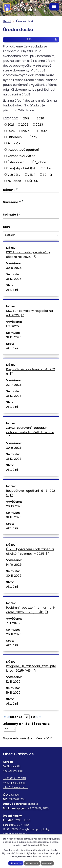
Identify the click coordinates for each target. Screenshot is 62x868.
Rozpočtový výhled (21, 156)
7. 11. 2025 (13, 623)
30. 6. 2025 (14, 268)
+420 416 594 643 (14, 783)
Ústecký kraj (16, 162)
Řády (33, 137)
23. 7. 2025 (14, 385)
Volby (47, 168)
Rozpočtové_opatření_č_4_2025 (31, 371)
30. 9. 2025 (14, 448)
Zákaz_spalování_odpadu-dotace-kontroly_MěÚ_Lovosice (30, 432)
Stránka (16, 717)
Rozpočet (14, 143)
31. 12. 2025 (14, 279)
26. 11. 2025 (14, 634)
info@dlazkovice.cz (15, 787)
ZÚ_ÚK (33, 181)
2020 (40, 118)
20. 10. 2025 (14, 506)
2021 (11, 125)
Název (9, 190)
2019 (26, 118)
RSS (42, 39)
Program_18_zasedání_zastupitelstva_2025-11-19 (31, 668)
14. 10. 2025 (14, 565)
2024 (11, 131)
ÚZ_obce (39, 162)
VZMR (31, 174)
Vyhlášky (14, 174)
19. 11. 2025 (13, 693)
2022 (25, 125)
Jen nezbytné (32, 863)
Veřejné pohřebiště (21, 168)
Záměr (48, 174)
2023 (39, 125)
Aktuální (12, 290)
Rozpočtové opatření (23, 149)
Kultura (42, 131)
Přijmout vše (16, 863)
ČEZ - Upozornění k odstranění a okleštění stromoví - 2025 (30, 551)
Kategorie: (10, 118)
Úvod (7, 21)
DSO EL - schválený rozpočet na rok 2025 (29, 313)
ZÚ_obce (14, 181)
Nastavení (47, 863)
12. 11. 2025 (13, 682)
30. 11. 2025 (14, 576)
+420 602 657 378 (14, 778)
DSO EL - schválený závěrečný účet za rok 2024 (28, 255)
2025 (26, 131)
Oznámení (15, 137)
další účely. (43, 845)
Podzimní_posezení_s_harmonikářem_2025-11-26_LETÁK (31, 610)
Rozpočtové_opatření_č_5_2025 (31, 493)
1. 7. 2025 (12, 326)
